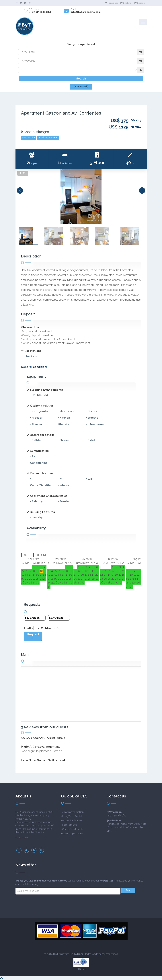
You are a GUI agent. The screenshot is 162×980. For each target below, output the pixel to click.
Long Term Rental (72, 816)
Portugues (112, 3)
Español (140, 3)
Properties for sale (72, 821)
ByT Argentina (62, 954)
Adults (28, 628)
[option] (81, 196)
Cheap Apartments (73, 829)
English (126, 3)
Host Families (70, 825)
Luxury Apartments (73, 834)
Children (47, 628)
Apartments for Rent (73, 812)
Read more (22, 838)
